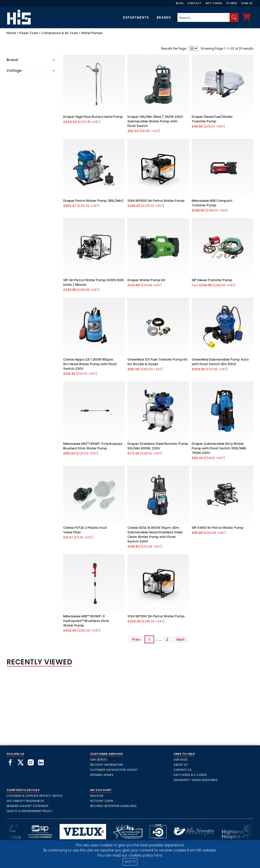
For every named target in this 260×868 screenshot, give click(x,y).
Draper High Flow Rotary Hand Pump (93, 117)
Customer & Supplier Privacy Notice (35, 796)
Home (11, 33)
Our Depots (99, 760)
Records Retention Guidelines (113, 806)
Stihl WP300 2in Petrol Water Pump (156, 616)
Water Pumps (92, 33)
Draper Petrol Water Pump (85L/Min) (93, 201)
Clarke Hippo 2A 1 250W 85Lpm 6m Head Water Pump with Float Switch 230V (90, 364)
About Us (181, 765)
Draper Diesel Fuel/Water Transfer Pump (212, 119)
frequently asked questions (196, 780)
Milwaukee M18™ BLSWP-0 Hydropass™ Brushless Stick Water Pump (86, 621)
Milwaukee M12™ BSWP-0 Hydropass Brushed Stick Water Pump (93, 446)
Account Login (102, 801)
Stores (232, 3)
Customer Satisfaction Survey (114, 770)
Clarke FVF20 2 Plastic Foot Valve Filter (85, 530)
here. (158, 855)
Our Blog (181, 760)
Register (97, 796)
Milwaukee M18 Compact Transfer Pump (212, 203)
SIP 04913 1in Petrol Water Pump (218, 528)
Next (181, 639)
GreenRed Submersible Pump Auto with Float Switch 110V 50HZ (220, 362)
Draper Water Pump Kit (147, 280)
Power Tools (29, 33)
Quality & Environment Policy (30, 811)
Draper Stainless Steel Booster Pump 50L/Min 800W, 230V (158, 446)
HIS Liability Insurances (26, 801)
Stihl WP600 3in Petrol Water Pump (156, 201)
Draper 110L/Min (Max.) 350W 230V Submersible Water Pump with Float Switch (155, 121)
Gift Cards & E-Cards (190, 775)
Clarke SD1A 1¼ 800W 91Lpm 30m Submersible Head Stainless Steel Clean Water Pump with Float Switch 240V (155, 535)
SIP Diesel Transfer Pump (212, 280)
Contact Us (183, 770)
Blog (180, 3)
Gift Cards (214, 3)
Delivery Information (107, 765)
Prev (136, 639)
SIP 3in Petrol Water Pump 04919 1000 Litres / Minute (94, 282)
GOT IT (130, 862)
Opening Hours (102, 775)
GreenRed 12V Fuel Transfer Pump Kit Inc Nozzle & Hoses (158, 362)
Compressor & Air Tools (60, 33)
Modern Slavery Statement (28, 806)
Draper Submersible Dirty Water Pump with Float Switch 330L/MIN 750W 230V (219, 448)
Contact (194, 3)
